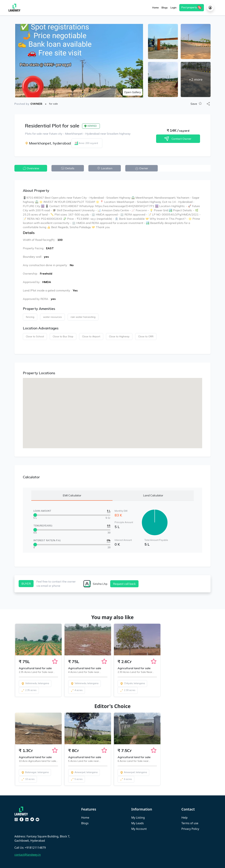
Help (184, 818)
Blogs (85, 823)
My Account (139, 829)
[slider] (35, 515)
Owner (142, 168)
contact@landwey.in (28, 855)
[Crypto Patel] (22, 811)
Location (105, 168)
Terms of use (190, 823)
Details (68, 168)
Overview (31, 168)
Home (85, 818)
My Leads (138, 823)
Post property (192, 8)
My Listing (138, 818)
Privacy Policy (190, 829)
